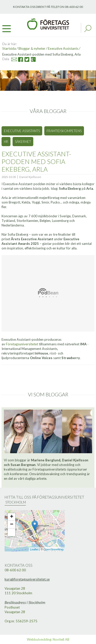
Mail (12, 59)
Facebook (19, 59)
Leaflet (34, 549)
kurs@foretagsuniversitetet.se (27, 579)
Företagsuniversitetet (22, 344)
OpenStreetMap (54, 549)
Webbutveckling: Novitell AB (48, 639)
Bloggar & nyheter (32, 48)
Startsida (9, 48)
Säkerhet (23, 142)
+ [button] (12, 517)
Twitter (24, 59)
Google (31, 59)
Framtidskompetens (64, 131)
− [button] (12, 525)
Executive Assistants (63, 48)
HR (6, 142)
